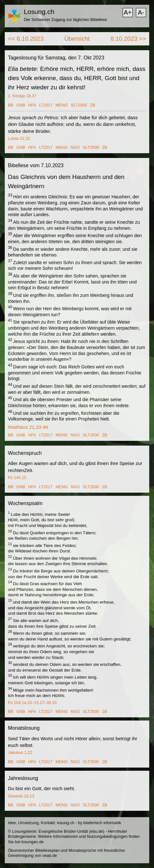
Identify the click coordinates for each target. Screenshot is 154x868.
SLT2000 (79, 105)
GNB (21, 105)
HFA (32, 105)
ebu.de (97, 831)
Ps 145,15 (17, 478)
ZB (92, 105)
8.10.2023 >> (128, 39)
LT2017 (46, 105)
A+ (127, 12)
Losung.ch (39, 12)
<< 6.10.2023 (26, 39)
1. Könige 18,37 (22, 96)
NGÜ (75, 147)
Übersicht (77, 39)
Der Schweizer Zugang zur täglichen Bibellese (65, 20)
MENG (62, 105)
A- (141, 12)
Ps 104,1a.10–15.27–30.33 (32, 703)
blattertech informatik (102, 823)
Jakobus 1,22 (20, 752)
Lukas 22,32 (19, 138)
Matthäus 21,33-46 (28, 427)
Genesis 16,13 (21, 796)
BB (11, 105)
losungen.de (33, 842)
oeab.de (50, 855)
